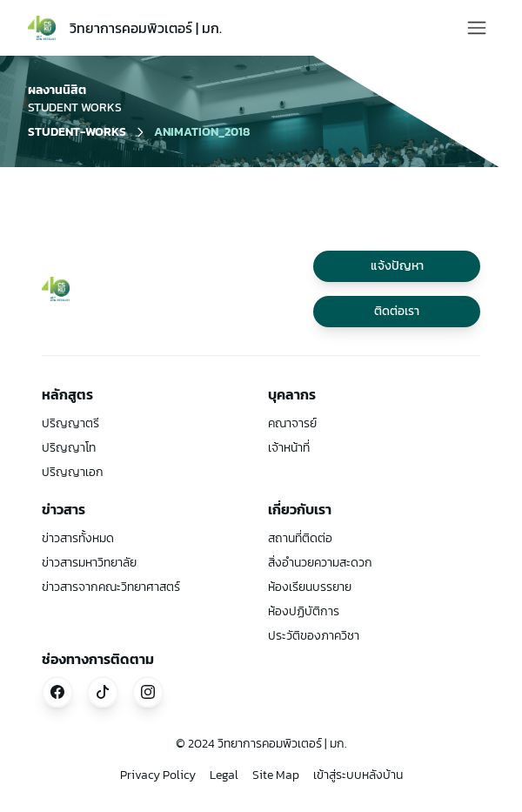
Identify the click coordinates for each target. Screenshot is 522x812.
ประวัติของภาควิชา (314, 636)
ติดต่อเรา (397, 311)
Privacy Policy (158, 775)
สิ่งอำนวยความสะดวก (320, 563)
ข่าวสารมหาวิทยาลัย (89, 563)
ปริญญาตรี (70, 423)
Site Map (276, 775)
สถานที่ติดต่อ (300, 538)
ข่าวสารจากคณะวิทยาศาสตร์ (111, 587)
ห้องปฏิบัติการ (304, 611)
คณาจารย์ (292, 423)
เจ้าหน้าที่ (289, 448)
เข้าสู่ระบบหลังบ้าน (358, 775)
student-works (77, 132)
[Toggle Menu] (477, 28)
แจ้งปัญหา (397, 266)
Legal (224, 775)
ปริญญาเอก (73, 472)
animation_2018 (202, 132)
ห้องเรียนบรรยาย (310, 587)
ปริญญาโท (69, 448)
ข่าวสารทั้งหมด (78, 538)
